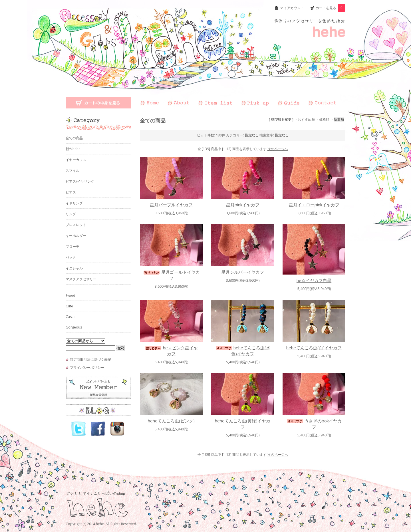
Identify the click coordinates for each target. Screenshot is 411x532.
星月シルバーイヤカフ (243, 272)
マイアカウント (292, 8)
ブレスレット (76, 225)
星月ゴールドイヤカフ (171, 275)
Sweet (70, 296)
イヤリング (74, 203)
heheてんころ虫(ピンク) (171, 421)
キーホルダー (76, 236)
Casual (71, 317)
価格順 (324, 119)
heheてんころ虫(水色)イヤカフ (243, 351)
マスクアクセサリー (81, 279)
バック (71, 257)
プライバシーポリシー (87, 367)
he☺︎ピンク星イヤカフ (171, 351)
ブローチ (72, 246)
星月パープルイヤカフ (171, 205)
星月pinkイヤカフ (243, 205)
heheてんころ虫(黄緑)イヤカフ (243, 424)
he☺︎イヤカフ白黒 (314, 280)
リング (71, 214)
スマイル (72, 171)
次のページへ (278, 149)
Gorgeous (74, 327)
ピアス (71, 192)
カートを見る (331, 8)
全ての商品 (74, 138)
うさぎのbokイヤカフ (314, 424)
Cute (69, 306)
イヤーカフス (76, 160)
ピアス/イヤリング (80, 181)
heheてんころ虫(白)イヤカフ (314, 348)
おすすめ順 (306, 119)
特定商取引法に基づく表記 (90, 359)
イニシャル (74, 268)
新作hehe (73, 149)
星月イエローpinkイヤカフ (314, 205)
